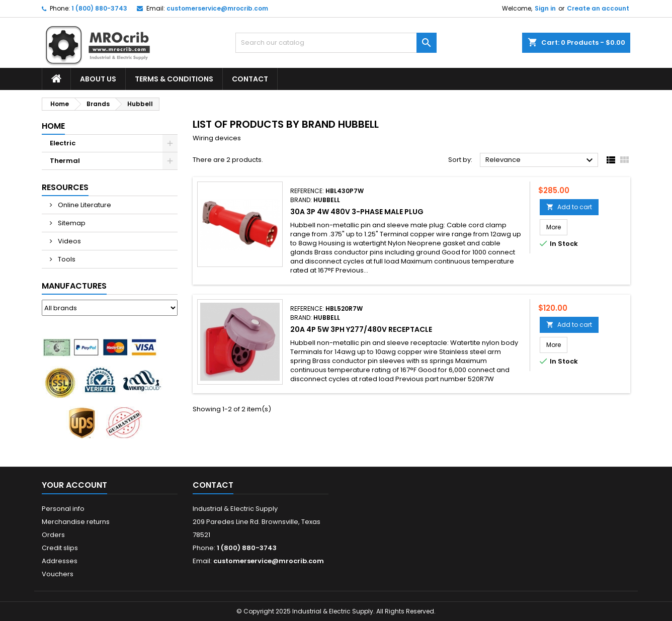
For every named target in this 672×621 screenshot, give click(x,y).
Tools (66, 259)
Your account (74, 485)
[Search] (336, 43)
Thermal (65, 161)
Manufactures (74, 286)
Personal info (63, 509)
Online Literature (84, 205)
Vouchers (58, 574)
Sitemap (71, 223)
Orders (53, 535)
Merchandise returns (76, 522)
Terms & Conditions (174, 79)
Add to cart (569, 207)
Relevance (540, 160)
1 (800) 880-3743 (99, 8)
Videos (69, 241)
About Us (98, 79)
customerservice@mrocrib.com (217, 8)
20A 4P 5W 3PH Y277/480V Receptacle (361, 329)
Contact (250, 79)
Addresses (60, 561)
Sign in (545, 8)
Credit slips (60, 548)
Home (53, 126)
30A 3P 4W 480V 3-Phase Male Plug (357, 212)
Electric (63, 143)
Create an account (598, 8)
